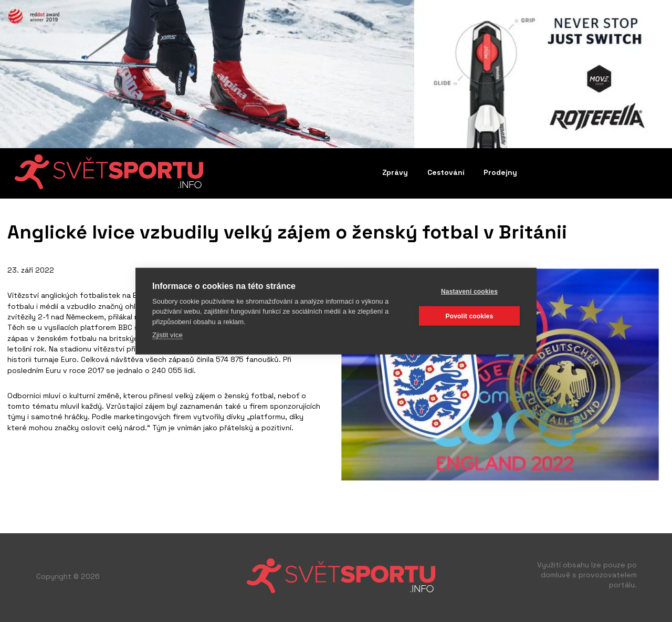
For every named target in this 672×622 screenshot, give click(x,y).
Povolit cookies (469, 316)
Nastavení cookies (469, 291)
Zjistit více (167, 335)
